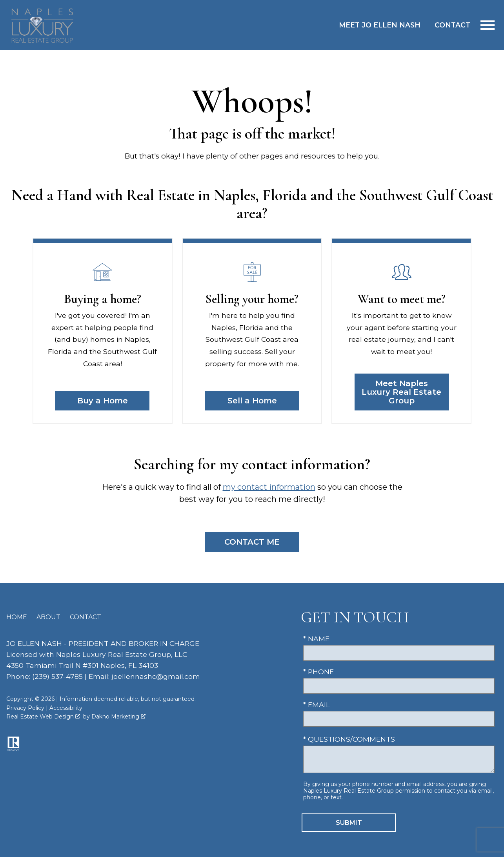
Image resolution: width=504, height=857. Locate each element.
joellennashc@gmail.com (156, 676)
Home (17, 617)
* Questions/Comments (349, 739)
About (48, 617)
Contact (452, 25)
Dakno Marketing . (119, 717)
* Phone (318, 672)
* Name (316, 639)
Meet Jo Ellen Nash (380, 25)
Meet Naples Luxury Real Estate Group (401, 392)
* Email (317, 705)
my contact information (269, 487)
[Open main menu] (488, 25)
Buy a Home (103, 401)
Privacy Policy (25, 708)
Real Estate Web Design (43, 717)
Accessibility (66, 708)
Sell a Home (252, 401)
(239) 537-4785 (57, 676)
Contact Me (252, 542)
